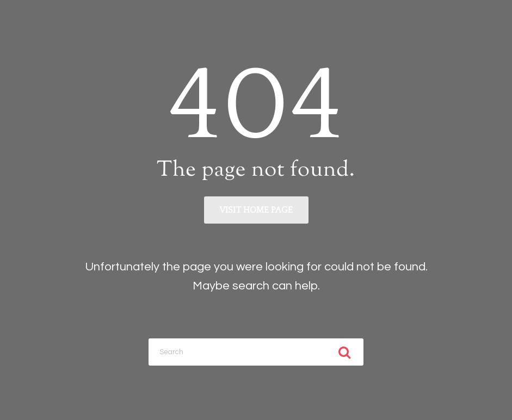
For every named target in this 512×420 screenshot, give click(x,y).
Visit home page (256, 210)
